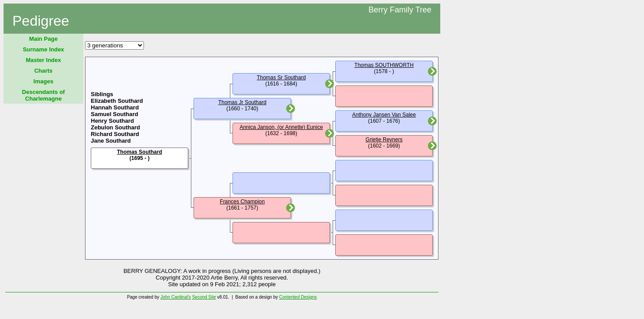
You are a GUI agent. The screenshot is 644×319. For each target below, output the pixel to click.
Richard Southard (115, 134)
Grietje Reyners (384, 140)
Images (44, 81)
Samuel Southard (114, 114)
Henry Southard (113, 121)
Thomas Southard (140, 152)
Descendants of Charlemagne (44, 95)
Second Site (204, 297)
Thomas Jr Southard (242, 102)
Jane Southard (111, 141)
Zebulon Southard (115, 127)
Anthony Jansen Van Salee (384, 115)
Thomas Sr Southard (281, 78)
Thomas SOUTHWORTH (384, 65)
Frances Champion (242, 202)
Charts (43, 71)
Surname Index (43, 49)
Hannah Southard (115, 107)
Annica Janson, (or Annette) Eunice (281, 127)
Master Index (43, 60)
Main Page (43, 39)
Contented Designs (298, 297)
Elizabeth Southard (117, 101)
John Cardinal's (176, 297)
